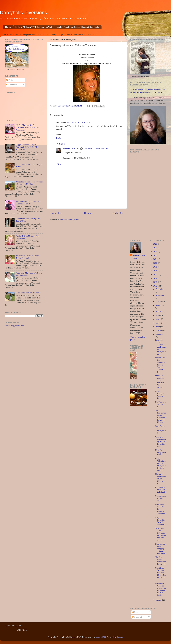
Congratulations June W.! (160, 498)
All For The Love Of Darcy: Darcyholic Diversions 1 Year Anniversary (28, 127)
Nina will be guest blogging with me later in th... (161, 549)
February (159, 334)
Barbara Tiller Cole (66, 106)
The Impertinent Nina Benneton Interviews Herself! (28, 203)
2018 (156, 271)
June (158, 319)
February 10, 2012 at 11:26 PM (96, 149)
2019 (156, 267)
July (158, 315)
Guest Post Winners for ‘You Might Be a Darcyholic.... (161, 574)
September (160, 305)
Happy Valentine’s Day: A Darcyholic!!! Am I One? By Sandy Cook (27, 147)
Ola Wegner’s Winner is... (160, 404)
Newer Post (56, 213)
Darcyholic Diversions (23, 13)
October (159, 301)
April (158, 327)
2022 (156, 255)
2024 (156, 248)
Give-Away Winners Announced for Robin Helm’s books (161, 589)
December (160, 289)
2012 (156, 286)
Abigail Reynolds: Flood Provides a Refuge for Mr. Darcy (29, 183)
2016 (156, 278)
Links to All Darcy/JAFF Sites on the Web (34, 27)
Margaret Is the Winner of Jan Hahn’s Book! (160, 479)
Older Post (118, 213)
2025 (156, 244)
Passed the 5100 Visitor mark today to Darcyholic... (161, 347)
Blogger (120, 637)
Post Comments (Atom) (70, 219)
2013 (156, 282)
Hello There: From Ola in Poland (160, 490)
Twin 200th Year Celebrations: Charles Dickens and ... (160, 534)
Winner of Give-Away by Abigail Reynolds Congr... (161, 442)
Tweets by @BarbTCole (14, 326)
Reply (58, 138)
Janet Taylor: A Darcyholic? (160, 430)
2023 (156, 252)
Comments (12, 85)
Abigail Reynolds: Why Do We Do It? (160, 521)
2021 (156, 259)
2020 (156, 263)
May (158, 323)
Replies (62, 144)
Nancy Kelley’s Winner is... (159, 395)
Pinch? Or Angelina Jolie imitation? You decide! (160, 381)
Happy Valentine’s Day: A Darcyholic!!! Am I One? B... (160, 464)
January (159, 600)
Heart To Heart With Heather (27, 293)
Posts (9, 80)
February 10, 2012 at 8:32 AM (79, 122)
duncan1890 (101, 637)
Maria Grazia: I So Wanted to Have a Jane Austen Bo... (161, 365)
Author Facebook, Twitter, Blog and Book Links (78, 27)
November (160, 295)
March (158, 330)
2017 (156, 274)
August (159, 311)
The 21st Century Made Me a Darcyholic (161, 561)
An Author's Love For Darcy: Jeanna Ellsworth (27, 257)
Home (8, 27)
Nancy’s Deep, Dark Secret (161, 453)
